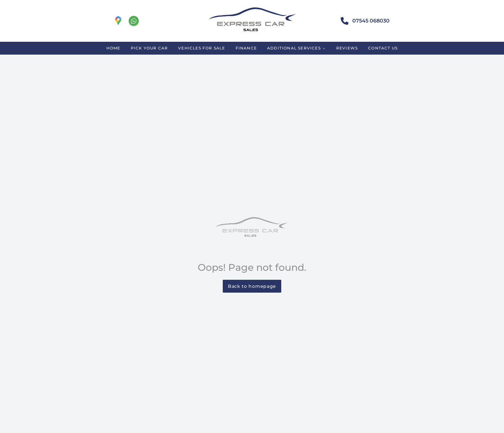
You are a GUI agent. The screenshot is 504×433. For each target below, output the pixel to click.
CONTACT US (383, 48)
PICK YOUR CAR (149, 48)
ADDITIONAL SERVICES (297, 48)
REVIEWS (347, 48)
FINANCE (246, 48)
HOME (113, 48)
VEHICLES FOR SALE (202, 48)
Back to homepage (252, 286)
